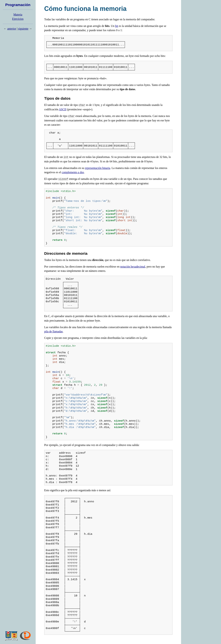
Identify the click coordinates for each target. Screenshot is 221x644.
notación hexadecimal (133, 267)
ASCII (63, 109)
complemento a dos (73, 172)
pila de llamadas (53, 331)
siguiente (23, 29)
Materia (18, 15)
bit (117, 26)
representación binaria (97, 168)
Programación (18, 5)
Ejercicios (18, 19)
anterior (12, 29)
